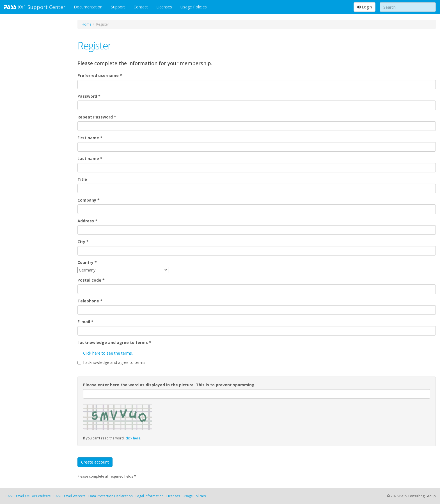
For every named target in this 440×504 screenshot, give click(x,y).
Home (87, 24)
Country (87, 262)
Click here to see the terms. (108, 353)
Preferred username (100, 75)
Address (87, 221)
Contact (141, 7)
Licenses (164, 7)
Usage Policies (194, 7)
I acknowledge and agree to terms (114, 342)
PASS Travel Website (70, 496)
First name (90, 138)
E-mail (85, 322)
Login (365, 7)
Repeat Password (97, 117)
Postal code (91, 280)
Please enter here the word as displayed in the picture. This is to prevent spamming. (169, 385)
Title (82, 179)
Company (89, 200)
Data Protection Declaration (111, 496)
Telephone (90, 301)
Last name (90, 159)
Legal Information (150, 496)
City (83, 242)
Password (89, 96)
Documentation (88, 7)
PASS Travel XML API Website (28, 496)
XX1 (35, 7)
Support (118, 7)
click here (133, 438)
